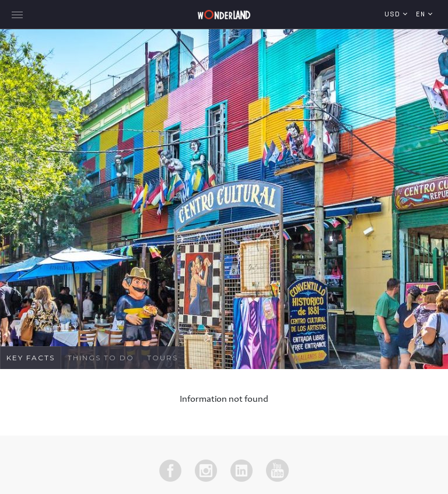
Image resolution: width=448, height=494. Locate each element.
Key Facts (31, 358)
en (422, 15)
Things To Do (101, 358)
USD (394, 15)
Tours (162, 358)
